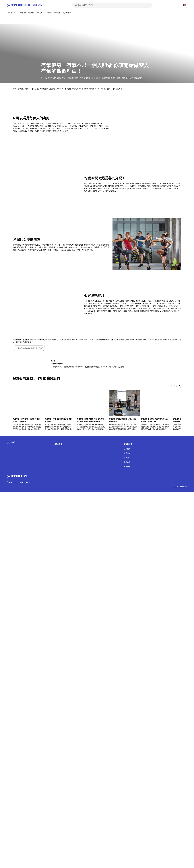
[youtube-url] (13, 442)
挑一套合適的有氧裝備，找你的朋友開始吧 (29, 348)
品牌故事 (127, 449)
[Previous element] (172, 386)
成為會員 (127, 462)
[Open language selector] (185, 5)
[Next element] (179, 386)
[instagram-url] (18, 442)
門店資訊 (127, 458)
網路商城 (127, 453)
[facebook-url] (8, 442)
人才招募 (127, 466)
